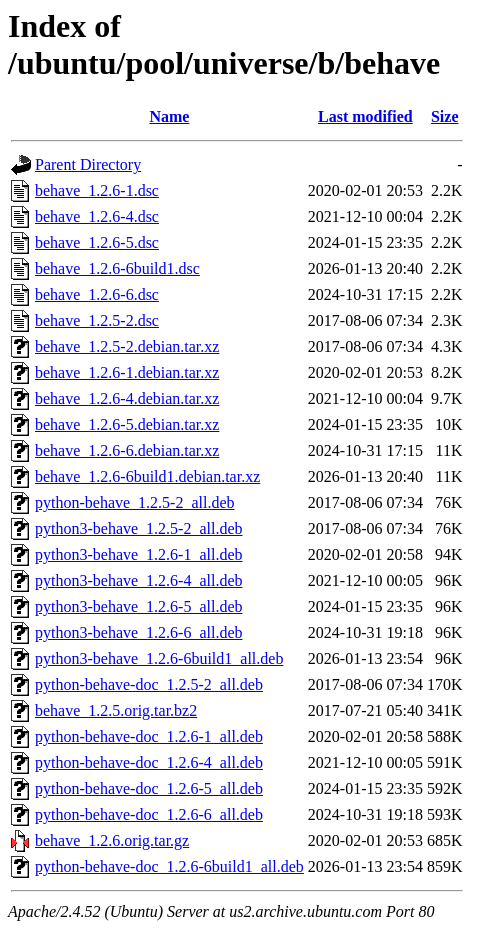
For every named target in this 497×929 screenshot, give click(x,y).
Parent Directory (88, 164)
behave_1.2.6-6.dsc (97, 294)
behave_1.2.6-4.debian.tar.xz (127, 398)
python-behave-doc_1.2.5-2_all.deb (149, 684)
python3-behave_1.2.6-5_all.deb (139, 606)
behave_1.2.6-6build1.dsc (117, 268)
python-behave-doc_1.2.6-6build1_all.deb (169, 866)
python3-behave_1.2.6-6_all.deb (139, 632)
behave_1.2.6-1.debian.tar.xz (127, 372)
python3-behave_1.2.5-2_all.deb (139, 528)
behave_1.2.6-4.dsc (97, 216)
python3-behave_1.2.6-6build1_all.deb (159, 658)
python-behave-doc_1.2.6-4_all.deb (149, 762)
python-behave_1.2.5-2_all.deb (135, 502)
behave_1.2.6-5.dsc (97, 242)
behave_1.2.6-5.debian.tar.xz (127, 424)
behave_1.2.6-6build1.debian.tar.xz (147, 476)
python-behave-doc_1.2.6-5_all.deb (149, 788)
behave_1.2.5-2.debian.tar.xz (127, 346)
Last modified (365, 116)
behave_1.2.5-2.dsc (97, 320)
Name (169, 116)
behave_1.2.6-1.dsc (97, 190)
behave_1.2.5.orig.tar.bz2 (116, 710)
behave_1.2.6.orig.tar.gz (112, 840)
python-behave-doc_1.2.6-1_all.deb (149, 736)
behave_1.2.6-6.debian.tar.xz (127, 450)
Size (445, 116)
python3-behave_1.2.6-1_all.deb (139, 554)
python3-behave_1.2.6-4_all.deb (139, 580)
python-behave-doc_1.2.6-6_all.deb (149, 814)
